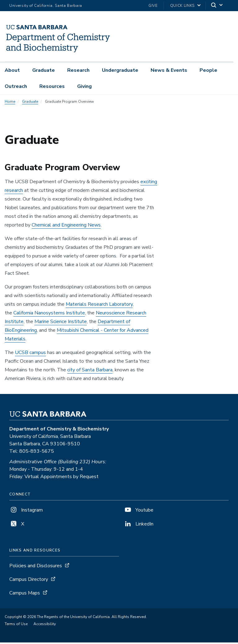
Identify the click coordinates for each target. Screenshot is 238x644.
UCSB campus (30, 354)
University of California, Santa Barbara (46, 6)
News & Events (169, 70)
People (208, 70)
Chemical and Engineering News (66, 227)
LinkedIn (139, 525)
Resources (52, 86)
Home (10, 103)
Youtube (139, 512)
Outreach (16, 86)
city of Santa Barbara (90, 371)
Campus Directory (29, 581)
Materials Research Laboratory (99, 306)
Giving (84, 86)
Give (153, 6)
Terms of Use (16, 625)
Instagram (26, 512)
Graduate (44, 70)
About (12, 70)
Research (78, 70)
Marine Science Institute (61, 323)
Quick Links (182, 6)
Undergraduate (120, 70)
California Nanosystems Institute (49, 314)
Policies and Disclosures (36, 567)
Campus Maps (25, 594)
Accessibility (45, 625)
